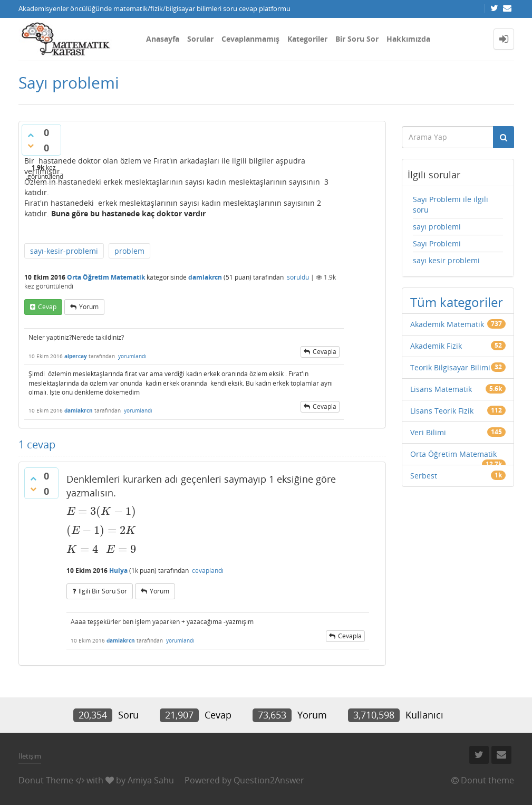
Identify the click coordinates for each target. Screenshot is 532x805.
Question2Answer (269, 780)
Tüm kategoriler (457, 302)
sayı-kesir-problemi (64, 251)
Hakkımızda (408, 39)
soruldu (298, 277)
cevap (47, 307)
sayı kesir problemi (446, 260)
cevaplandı (208, 571)
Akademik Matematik (447, 324)
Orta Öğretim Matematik (106, 277)
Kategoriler (307, 39)
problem (129, 251)
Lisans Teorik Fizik (442, 411)
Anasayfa (163, 39)
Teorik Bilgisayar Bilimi (450, 367)
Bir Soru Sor (357, 39)
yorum (89, 307)
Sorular (200, 39)
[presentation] (101, 511)
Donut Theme (46, 780)
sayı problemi (437, 227)
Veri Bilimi (428, 432)
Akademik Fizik (436, 346)
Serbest (424, 476)
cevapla (325, 352)
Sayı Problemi (437, 243)
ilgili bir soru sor (103, 591)
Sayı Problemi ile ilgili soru (451, 204)
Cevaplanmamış (250, 39)
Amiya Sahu (151, 780)
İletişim (30, 756)
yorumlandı (132, 356)
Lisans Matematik (441, 389)
